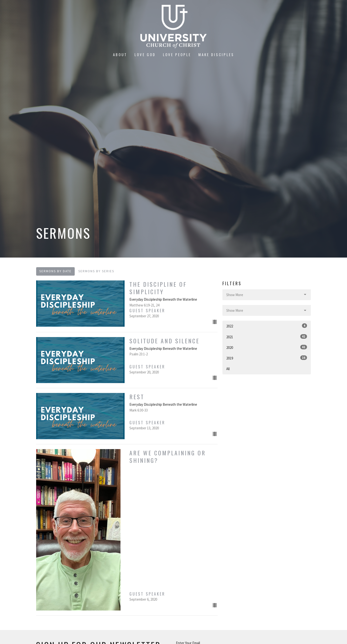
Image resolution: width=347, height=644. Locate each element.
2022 (267, 326)
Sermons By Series (96, 271)
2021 (267, 337)
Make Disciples (216, 54)
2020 (267, 347)
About (120, 54)
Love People (177, 54)
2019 (267, 358)
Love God (145, 54)
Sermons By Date (55, 271)
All (228, 369)
